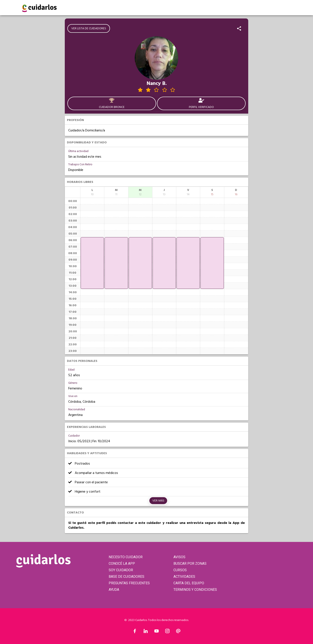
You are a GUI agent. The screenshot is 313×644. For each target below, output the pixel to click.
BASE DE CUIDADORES (127, 577)
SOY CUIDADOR (121, 570)
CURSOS (180, 570)
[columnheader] (92, 192)
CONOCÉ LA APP (122, 564)
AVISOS (179, 557)
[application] (92, 263)
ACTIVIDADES (184, 577)
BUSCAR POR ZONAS (190, 564)
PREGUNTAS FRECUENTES (129, 583)
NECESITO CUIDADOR (126, 557)
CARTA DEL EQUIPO (189, 583)
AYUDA (114, 590)
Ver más (158, 501)
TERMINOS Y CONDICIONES (195, 590)
